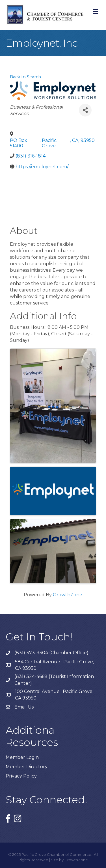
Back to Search (25, 77)
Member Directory (27, 767)
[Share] (85, 110)
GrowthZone (68, 595)
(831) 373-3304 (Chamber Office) (51, 653)
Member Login (22, 757)
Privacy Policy (21, 776)
